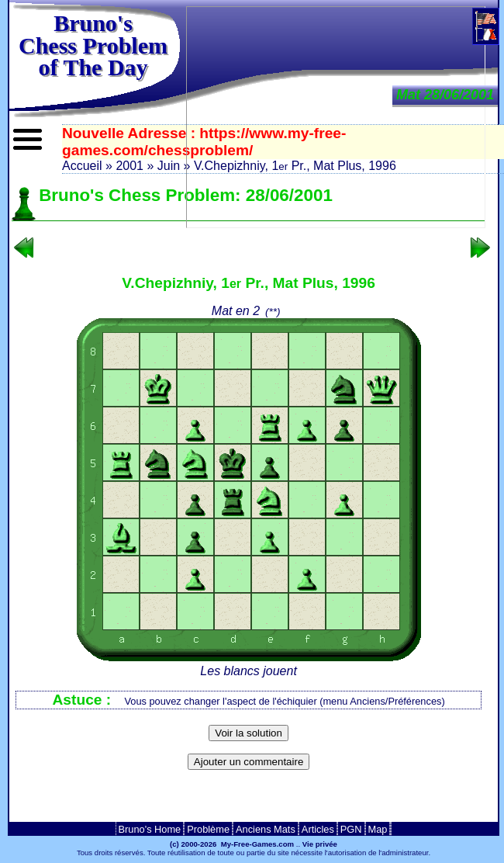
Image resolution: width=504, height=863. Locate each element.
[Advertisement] (249, 801)
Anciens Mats (266, 829)
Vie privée (320, 844)
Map (378, 829)
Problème (208, 829)
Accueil (82, 166)
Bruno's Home (150, 829)
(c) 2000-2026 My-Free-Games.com (232, 844)
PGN (351, 829)
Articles (318, 829)
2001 (129, 166)
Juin (169, 166)
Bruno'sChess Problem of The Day (93, 45)
